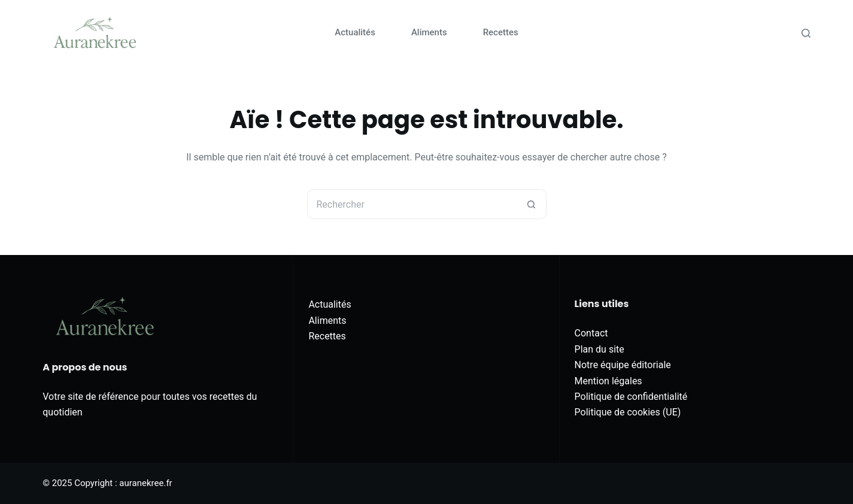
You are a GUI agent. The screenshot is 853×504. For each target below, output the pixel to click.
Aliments (429, 32)
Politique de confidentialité (631, 397)
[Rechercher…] (412, 204)
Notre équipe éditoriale (623, 365)
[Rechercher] (806, 33)
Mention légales (608, 381)
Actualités (355, 32)
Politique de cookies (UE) (628, 412)
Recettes (501, 32)
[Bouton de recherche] (532, 204)
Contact (591, 333)
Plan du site (599, 349)
